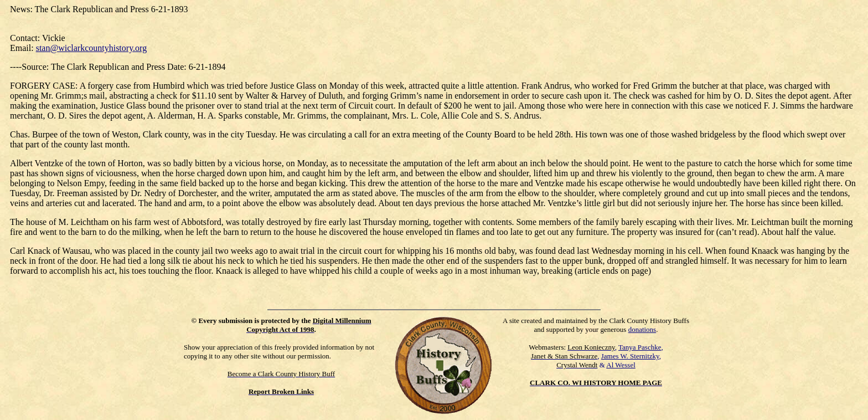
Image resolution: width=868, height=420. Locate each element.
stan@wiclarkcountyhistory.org (91, 48)
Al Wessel (621, 365)
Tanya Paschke (640, 347)
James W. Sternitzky (630, 356)
